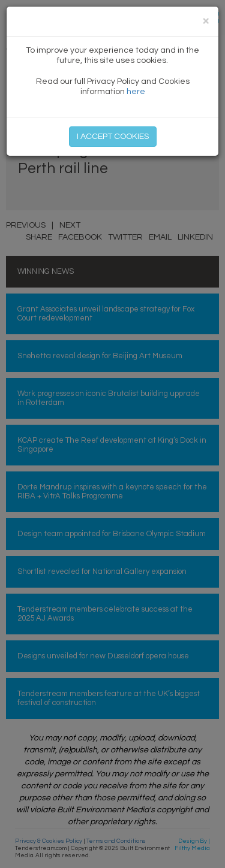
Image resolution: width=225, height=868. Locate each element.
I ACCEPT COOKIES (113, 137)
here (136, 92)
